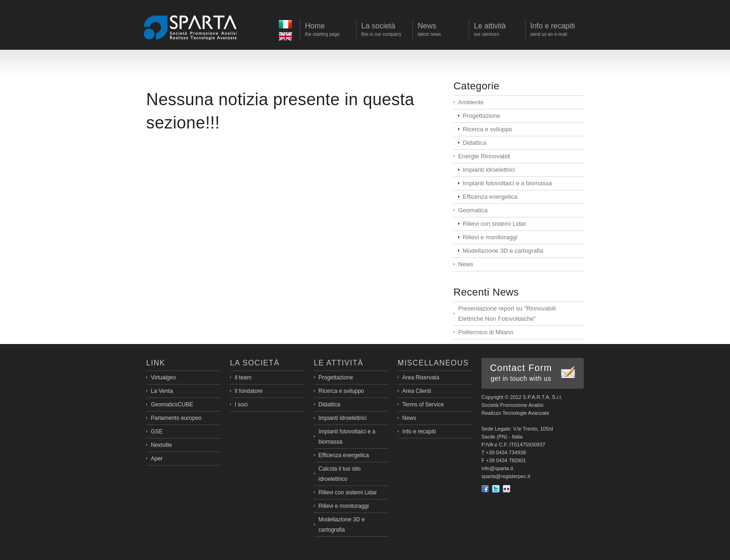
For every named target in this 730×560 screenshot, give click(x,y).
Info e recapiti (419, 432)
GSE (157, 432)
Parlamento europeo (176, 418)
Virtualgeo (163, 378)
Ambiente (471, 102)
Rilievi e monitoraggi (490, 237)
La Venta (162, 391)
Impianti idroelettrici (489, 170)
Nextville (161, 445)
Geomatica (473, 210)
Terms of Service (423, 405)
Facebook (485, 489)
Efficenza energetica (490, 197)
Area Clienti (417, 391)
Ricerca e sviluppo (487, 129)
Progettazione (481, 116)
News (466, 264)
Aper (157, 459)
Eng (287, 37)
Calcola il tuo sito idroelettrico (340, 474)
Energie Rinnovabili (484, 156)
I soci (241, 405)
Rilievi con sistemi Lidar (494, 224)
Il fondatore (249, 391)
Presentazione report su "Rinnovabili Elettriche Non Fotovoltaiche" (507, 314)
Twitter (496, 489)
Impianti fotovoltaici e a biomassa (507, 183)
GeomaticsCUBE (172, 405)
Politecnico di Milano (486, 332)
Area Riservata (421, 378)
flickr (507, 489)
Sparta (190, 27)
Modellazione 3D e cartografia (503, 251)
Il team (243, 378)
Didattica (475, 143)
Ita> (287, 25)
